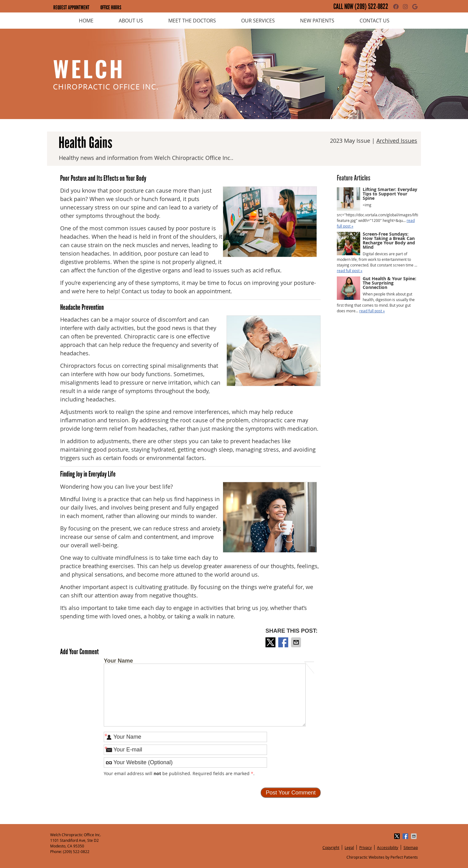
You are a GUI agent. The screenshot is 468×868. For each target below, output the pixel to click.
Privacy (365, 847)
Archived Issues (397, 141)
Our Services (258, 21)
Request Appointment (71, 7)
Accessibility (388, 847)
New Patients (317, 21)
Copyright (331, 847)
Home (86, 21)
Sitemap (411, 847)
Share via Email (297, 642)
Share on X (271, 642)
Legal (349, 847)
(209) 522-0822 (371, 7)
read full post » (350, 271)
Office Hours (111, 7)
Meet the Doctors (192, 21)
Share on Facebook (284, 642)
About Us (131, 21)
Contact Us (375, 21)
